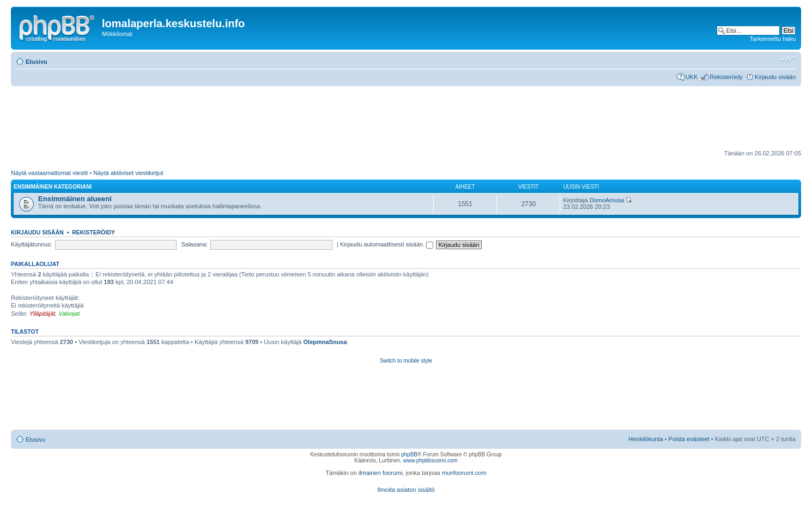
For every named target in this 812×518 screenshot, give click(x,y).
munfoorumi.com (464, 473)
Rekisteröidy (726, 77)
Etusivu (37, 62)
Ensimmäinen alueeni (75, 199)
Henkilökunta (646, 439)
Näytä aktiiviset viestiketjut (128, 173)
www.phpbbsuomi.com (431, 460)
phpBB (409, 454)
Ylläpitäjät (43, 314)
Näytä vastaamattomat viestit (49, 173)
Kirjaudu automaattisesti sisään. (387, 244)
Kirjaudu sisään (775, 77)
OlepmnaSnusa (325, 342)
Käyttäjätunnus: (32, 244)
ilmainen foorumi (381, 473)
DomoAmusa (607, 200)
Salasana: (194, 244)
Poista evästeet (689, 439)
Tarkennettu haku (773, 39)
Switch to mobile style (406, 361)
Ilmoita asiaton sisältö (406, 490)
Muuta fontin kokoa (788, 59)
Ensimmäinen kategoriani (53, 187)
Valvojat (69, 314)
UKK (692, 77)
